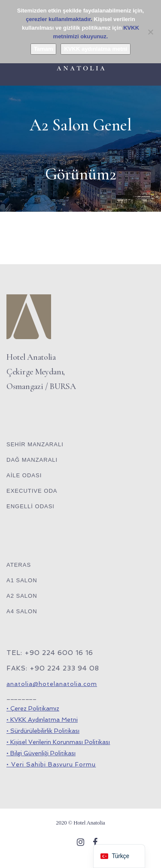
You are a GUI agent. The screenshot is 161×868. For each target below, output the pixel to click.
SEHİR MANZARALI (35, 444)
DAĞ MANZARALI (32, 460)
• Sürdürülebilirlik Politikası (43, 731)
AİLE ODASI (24, 475)
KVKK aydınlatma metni (96, 49)
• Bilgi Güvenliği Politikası (41, 753)
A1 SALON (22, 580)
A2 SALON (22, 596)
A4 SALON (22, 611)
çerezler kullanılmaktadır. (59, 19)
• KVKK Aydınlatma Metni (42, 720)
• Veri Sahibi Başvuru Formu (51, 764)
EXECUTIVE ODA (32, 491)
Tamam (44, 49)
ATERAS (19, 565)
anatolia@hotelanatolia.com (52, 684)
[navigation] (119, 856)
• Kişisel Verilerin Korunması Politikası (58, 742)
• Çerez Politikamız (33, 708)
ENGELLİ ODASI (30, 506)
